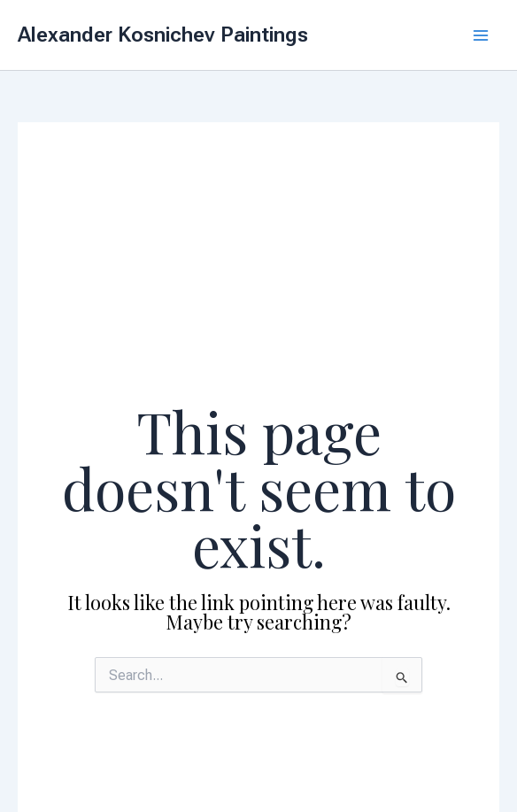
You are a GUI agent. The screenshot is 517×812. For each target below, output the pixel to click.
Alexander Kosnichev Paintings (163, 35)
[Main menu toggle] (481, 35)
